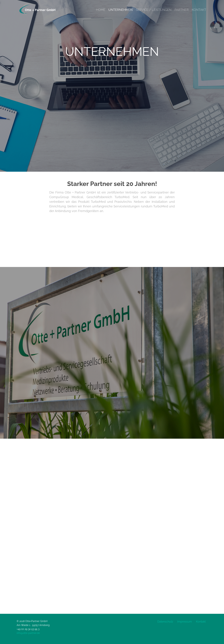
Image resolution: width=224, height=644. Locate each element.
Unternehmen (121, 10)
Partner (182, 10)
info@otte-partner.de (28, 633)
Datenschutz (165, 622)
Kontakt (199, 10)
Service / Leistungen (154, 10)
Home (101, 10)
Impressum (185, 622)
